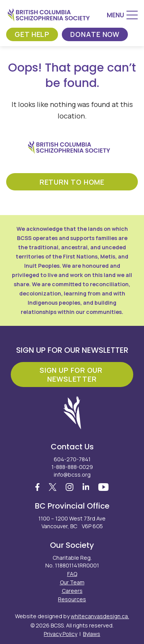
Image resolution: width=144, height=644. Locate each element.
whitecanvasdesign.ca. (100, 616)
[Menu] (122, 15)
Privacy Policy (60, 634)
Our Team (72, 582)
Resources (72, 599)
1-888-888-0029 (72, 467)
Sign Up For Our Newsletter (72, 375)
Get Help (32, 34)
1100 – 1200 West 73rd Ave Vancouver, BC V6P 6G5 (72, 522)
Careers (72, 591)
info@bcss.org (72, 475)
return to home (72, 182)
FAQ (72, 574)
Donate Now (95, 34)
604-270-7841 (72, 459)
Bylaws (92, 634)
